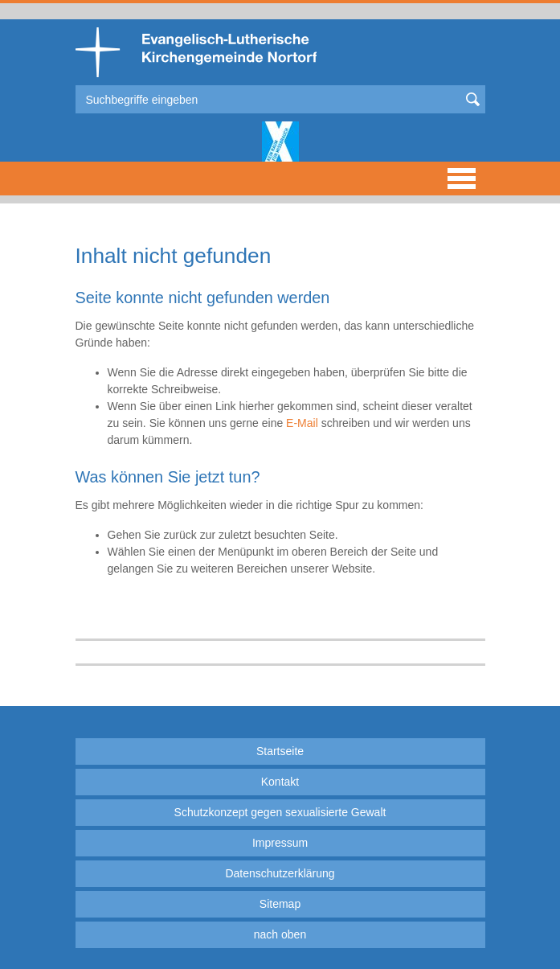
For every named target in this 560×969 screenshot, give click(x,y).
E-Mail (302, 423)
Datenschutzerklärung (280, 873)
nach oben (280, 934)
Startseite (280, 751)
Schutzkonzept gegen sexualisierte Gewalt (280, 812)
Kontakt (280, 782)
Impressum (280, 843)
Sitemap (280, 904)
